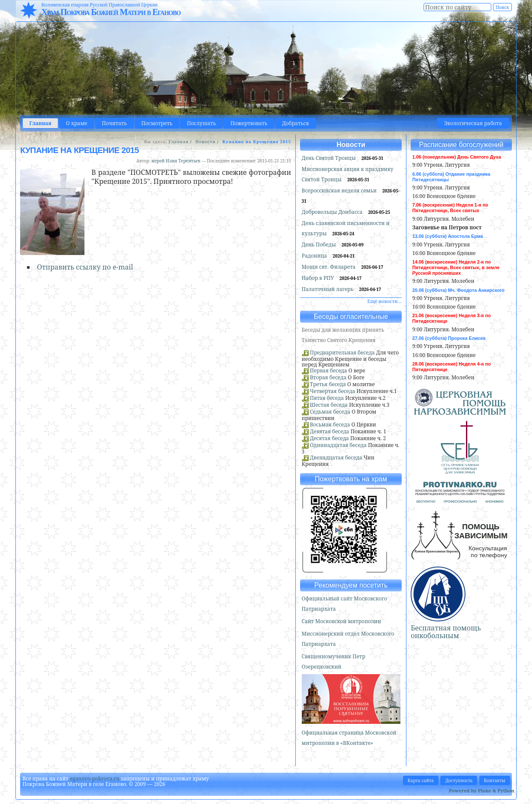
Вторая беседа (328, 377)
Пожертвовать (249, 123)
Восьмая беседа (330, 424)
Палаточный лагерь (328, 289)
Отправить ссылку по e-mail (85, 267)
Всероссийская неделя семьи (340, 190)
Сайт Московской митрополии (341, 621)
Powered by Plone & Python (482, 790)
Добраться (296, 123)
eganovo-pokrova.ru (95, 778)
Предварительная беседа (343, 352)
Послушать (201, 123)
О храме (77, 123)
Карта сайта (421, 780)
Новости (206, 142)
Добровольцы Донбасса (333, 212)
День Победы (320, 244)
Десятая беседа (329, 438)
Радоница (315, 256)
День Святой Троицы (329, 158)
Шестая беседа (329, 405)
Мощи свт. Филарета (329, 267)
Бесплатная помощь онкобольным (446, 632)
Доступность (459, 780)
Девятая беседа (330, 431)
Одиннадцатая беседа (338, 445)
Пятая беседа (327, 398)
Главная (40, 123)
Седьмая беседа (330, 412)
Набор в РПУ (319, 278)
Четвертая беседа (333, 391)
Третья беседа (328, 384)
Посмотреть (157, 123)
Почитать (114, 123)
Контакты (495, 780)
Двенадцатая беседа (336, 457)
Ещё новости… (385, 301)
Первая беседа (329, 370)
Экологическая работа (473, 123)
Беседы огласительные (351, 316)
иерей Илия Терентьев (176, 161)
